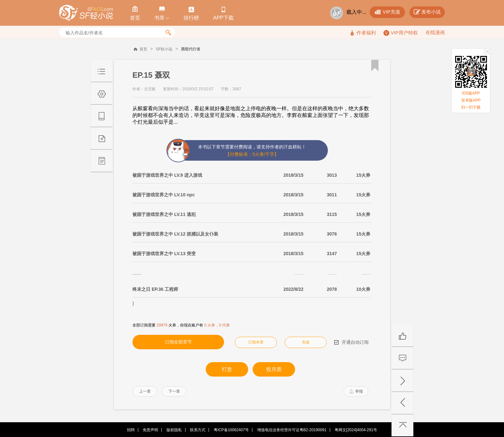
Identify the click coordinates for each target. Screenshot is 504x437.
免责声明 (150, 430)
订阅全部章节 (178, 342)
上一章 (145, 391)
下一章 (174, 391)
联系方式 (198, 430)
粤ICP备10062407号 (231, 430)
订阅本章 (256, 342)
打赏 (227, 369)
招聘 (131, 430)
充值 (306, 342)
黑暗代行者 (191, 49)
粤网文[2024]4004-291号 (356, 430)
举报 (356, 391)
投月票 (274, 369)
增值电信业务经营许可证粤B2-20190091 (292, 430)
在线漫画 (435, 32)
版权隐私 (174, 430)
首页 (143, 49)
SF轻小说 (164, 49)
